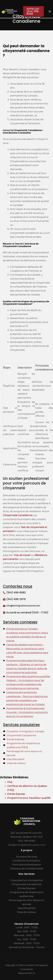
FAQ (10, 782)
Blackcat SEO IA (27, 973)
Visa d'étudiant (26, 908)
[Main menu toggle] (50, 11)
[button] (32, 11)
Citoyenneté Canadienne (18, 515)
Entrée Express (16, 794)
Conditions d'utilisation (26, 861)
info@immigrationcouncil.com (26, 845)
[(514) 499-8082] (4, 593)
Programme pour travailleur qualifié (29, 798)
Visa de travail (22, 555)
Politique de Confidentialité (27, 869)
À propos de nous (27, 857)
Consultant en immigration (27, 880)
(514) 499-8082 (16, 593)
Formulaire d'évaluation (26, 865)
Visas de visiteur (26, 912)
